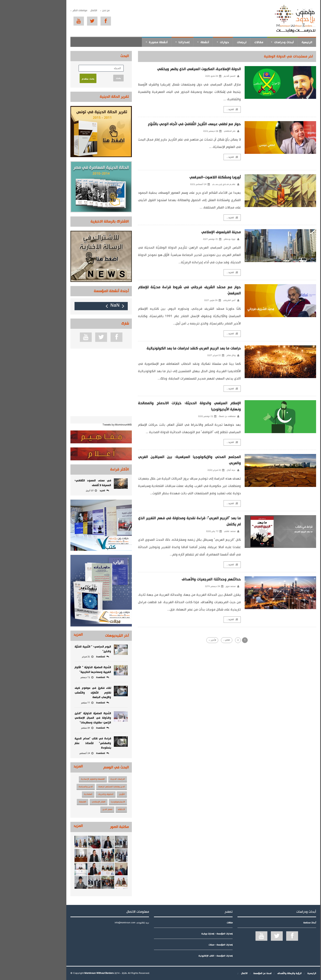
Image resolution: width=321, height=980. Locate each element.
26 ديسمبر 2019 (181, 587)
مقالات (226, 42)
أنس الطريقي (198, 301)
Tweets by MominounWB (84, 425)
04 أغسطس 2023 (167, 184)
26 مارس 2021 (180, 301)
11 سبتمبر (54, 703)
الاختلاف (89, 809)
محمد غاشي (199, 532)
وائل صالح (200, 356)
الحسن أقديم (199, 76)
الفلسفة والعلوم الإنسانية (60, 779)
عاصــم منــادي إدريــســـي (193, 184)
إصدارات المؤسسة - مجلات (188, 945)
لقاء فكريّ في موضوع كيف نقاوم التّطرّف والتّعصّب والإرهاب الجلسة (60, 693)
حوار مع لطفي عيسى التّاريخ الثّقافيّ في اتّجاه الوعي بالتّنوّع (161, 124)
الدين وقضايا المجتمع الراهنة (79, 787)
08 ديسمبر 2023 (180, 131)
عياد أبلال (200, 471)
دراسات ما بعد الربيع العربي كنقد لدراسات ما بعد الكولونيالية (161, 349)
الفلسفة (50, 802)
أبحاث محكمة (277, 923)
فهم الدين (75, 809)
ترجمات (209, 42)
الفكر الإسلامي (66, 802)
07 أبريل (59, 491)
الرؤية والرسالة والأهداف (257, 974)
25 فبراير (55, 657)
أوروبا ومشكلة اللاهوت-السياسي (183, 177)
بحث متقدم (55, 79)
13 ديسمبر (54, 677)
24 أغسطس (54, 753)
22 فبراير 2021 (183, 356)
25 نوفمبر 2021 (179, 239)
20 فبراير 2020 (183, 471)
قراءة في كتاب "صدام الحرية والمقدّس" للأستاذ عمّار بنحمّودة (60, 743)
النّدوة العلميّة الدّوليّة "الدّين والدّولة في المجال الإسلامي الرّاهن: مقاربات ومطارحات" (60, 718)
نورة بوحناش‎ (199, 239)
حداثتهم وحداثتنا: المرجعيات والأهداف (178, 580)
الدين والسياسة (53, 787)
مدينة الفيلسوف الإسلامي (188, 232)
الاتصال (61, 11)
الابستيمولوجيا (85, 802)
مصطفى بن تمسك (196, 417)
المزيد (45, 635)
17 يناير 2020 (181, 532)
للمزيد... (199, 109)
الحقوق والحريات (73, 794)
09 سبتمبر (54, 728)
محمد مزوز (200, 587)
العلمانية (55, 794)
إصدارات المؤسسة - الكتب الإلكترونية (183, 956)
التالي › (194, 641)
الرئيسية (274, 42)
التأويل (89, 794)
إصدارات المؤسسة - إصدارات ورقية (184, 934)
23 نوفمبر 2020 (174, 417)
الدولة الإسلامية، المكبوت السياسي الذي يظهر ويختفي (166, 69)
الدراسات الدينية (85, 779)
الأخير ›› (180, 641)
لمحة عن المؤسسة (230, 974)
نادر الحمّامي (199, 131)
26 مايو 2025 (180, 76)
